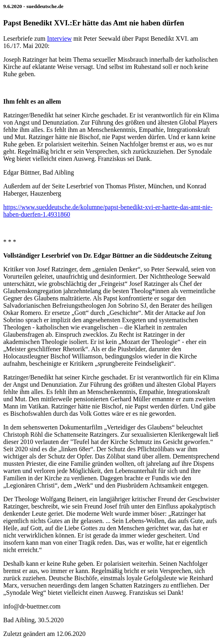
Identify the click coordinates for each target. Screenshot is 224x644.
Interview (59, 39)
